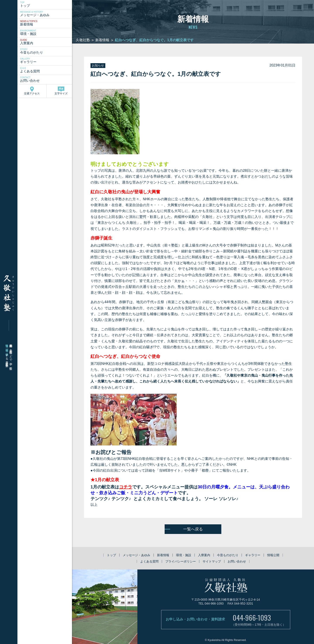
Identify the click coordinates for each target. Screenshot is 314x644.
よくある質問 (47, 70)
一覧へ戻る (193, 529)
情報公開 (273, 555)
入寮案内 (47, 42)
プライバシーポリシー (181, 561)
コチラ (126, 487)
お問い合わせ (47, 79)
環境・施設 (47, 32)
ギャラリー (47, 61)
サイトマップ (212, 561)
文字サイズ (61, 91)
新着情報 (47, 23)
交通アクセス (32, 91)
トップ (47, 4)
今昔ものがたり (47, 51)
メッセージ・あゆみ (47, 14)
